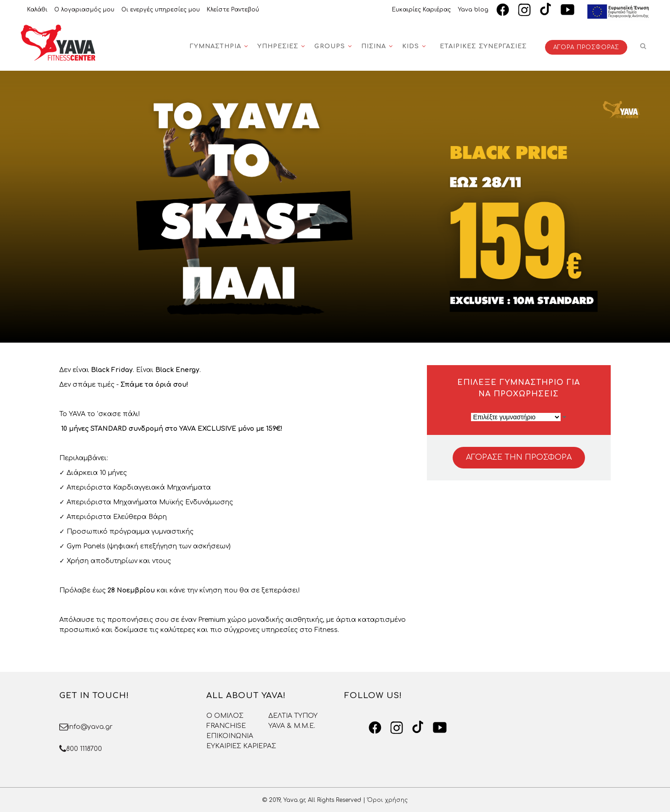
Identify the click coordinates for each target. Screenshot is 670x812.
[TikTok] (546, 10)
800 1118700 (84, 749)
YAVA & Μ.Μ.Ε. (292, 726)
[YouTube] (568, 10)
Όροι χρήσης (387, 800)
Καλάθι (37, 10)
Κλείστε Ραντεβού (233, 10)
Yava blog (473, 10)
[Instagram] (524, 10)
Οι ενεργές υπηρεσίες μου (161, 10)
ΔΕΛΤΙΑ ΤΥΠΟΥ (293, 716)
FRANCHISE (226, 726)
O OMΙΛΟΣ (225, 716)
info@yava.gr (90, 727)
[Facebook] (503, 10)
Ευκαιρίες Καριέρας (421, 10)
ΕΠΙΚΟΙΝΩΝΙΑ (230, 736)
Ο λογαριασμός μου (84, 10)
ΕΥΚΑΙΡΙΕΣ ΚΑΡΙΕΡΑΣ (241, 746)
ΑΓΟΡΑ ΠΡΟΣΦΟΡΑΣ (586, 47)
